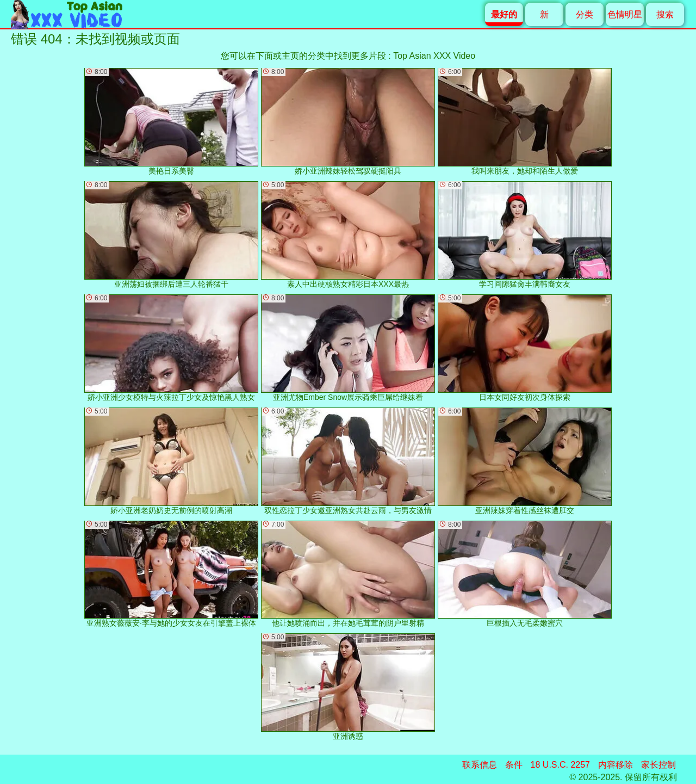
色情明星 (625, 14)
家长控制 (658, 765)
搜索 (665, 14)
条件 (514, 765)
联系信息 (480, 765)
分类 (585, 14)
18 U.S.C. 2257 (560, 765)
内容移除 (616, 765)
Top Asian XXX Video (434, 56)
